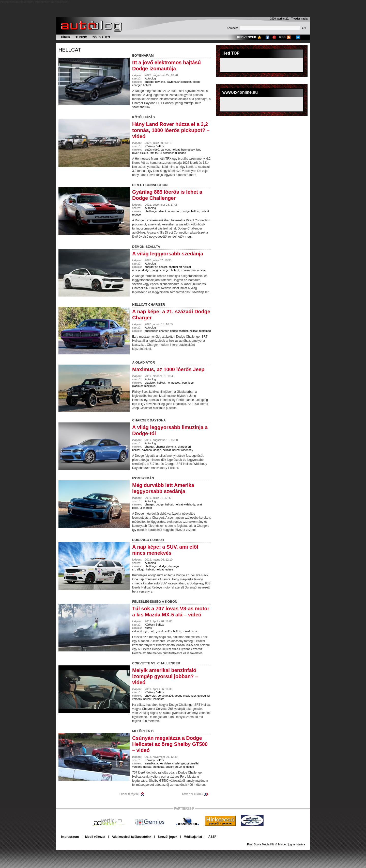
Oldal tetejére (129, 794)
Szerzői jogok (167, 837)
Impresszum (70, 837)
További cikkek (193, 794)
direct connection (170, 211)
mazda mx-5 (190, 631)
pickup (144, 153)
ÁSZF (212, 837)
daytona (147, 450)
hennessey (188, 150)
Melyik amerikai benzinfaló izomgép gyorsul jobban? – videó (165, 676)
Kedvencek (247, 37)
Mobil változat (95, 837)
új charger (146, 508)
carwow (165, 150)
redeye (202, 270)
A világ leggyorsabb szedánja (168, 254)
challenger (151, 211)
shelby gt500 (174, 767)
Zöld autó (101, 37)
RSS (283, 37)
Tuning (81, 37)
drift (152, 631)
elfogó (141, 569)
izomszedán (188, 270)
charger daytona (155, 82)
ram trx (154, 153)
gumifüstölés (164, 631)
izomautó (159, 699)
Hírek (66, 37)
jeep (184, 383)
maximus (150, 386)
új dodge (180, 153)
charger (164, 331)
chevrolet (151, 696)
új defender (167, 153)
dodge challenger (185, 696)
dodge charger (160, 270)
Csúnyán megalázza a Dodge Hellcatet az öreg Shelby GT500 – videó (170, 744)
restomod (205, 331)
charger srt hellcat (156, 267)
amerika (150, 763)
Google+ (274, 37)
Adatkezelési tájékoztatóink (131, 837)
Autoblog (150, 78)
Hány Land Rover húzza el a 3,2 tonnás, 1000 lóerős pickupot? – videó (171, 130)
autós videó (152, 150)
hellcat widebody (183, 450)
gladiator (150, 383)
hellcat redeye (164, 569)
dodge (186, 211)
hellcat (70, 50)
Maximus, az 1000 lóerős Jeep (168, 369)
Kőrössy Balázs (155, 146)
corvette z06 (165, 696)
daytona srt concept (179, 82)
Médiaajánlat (193, 837)
